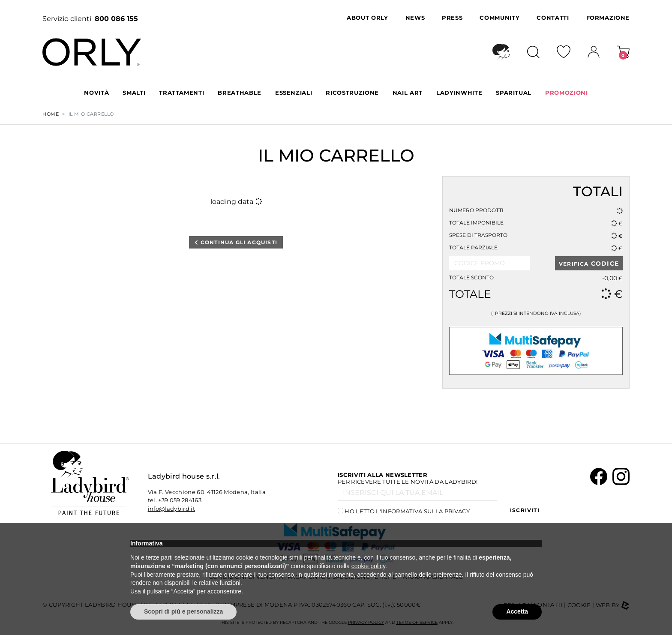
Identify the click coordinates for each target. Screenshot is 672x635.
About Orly (367, 18)
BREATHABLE (240, 93)
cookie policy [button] (368, 566)
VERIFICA (589, 264)
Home (51, 114)
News (415, 18)
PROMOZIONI (567, 93)
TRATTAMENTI (181, 93)
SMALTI (134, 93)
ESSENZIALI (294, 93)
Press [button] (452, 18)
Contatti (553, 18)
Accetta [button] (517, 611)
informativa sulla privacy (425, 511)
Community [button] (499, 18)
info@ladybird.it (171, 509)
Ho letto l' (407, 511)
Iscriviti (525, 510)
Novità (96, 93)
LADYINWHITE (459, 93)
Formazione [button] (608, 18)
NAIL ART (408, 93)
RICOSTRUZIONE (352, 93)
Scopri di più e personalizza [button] (183, 611)
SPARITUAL (514, 93)
